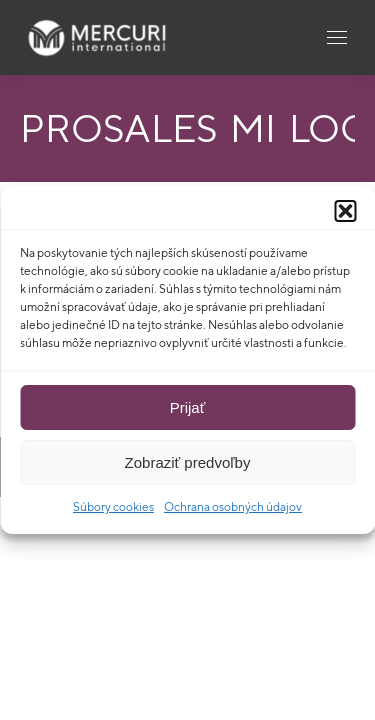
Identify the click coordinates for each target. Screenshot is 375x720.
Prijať (188, 407)
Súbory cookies (113, 506)
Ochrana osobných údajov (233, 506)
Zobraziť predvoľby (188, 462)
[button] (345, 211)
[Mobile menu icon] (337, 37)
